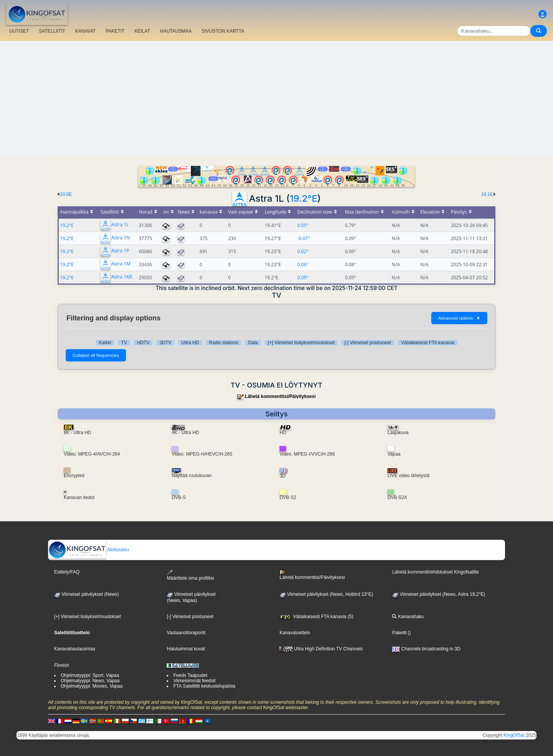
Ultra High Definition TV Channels (321, 649)
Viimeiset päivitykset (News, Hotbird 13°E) (326, 594)
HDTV (143, 343)
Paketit (399, 633)
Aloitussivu (89, 550)
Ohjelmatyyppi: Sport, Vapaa (90, 675)
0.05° (303, 278)
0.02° (303, 251)
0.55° (303, 225)
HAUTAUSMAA (176, 31)
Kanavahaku (408, 617)
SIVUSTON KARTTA (223, 31)
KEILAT (142, 31)
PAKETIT (115, 31)
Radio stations (224, 343)
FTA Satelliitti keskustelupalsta (204, 686)
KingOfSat (514, 735)
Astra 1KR (122, 277)
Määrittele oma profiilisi (190, 575)
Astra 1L (120, 225)
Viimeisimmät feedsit (194, 681)
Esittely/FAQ (67, 572)
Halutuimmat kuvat (186, 649)
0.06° (303, 264)
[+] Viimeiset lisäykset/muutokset (301, 343)
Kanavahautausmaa (75, 649)
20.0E (66, 194)
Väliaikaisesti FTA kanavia (428, 343)
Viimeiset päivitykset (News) (86, 594)
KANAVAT (85, 31)
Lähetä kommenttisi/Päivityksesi (280, 396)
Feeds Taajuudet (190, 675)
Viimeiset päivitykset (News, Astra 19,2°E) (439, 594)
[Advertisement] (276, 99)
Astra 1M (121, 264)
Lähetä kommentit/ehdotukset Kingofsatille (435, 572)
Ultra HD (190, 343)
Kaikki (105, 343)
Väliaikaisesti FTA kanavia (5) (316, 617)
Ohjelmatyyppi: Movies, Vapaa (92, 686)
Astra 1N (121, 238)
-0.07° (304, 238)
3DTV (165, 343)
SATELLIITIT (52, 31)
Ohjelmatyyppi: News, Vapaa (90, 681)
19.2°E (303, 198)
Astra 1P (120, 251)
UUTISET (19, 31)
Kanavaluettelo (295, 633)
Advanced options (459, 318)
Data (253, 343)
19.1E (487, 194)
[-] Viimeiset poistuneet (368, 343)
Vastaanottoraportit (186, 633)
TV (124, 343)
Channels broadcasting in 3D (426, 649)
